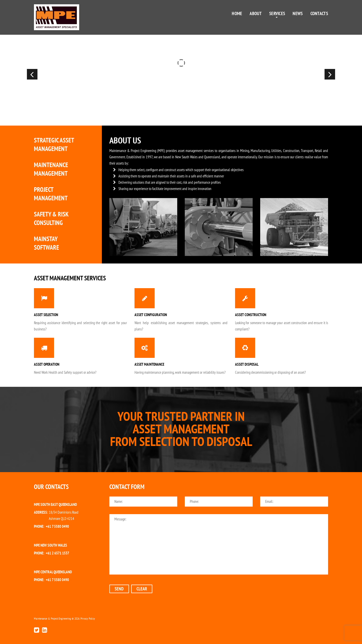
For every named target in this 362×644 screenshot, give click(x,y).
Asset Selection (46, 315)
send (119, 589)
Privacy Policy (88, 618)
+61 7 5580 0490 (57, 526)
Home (237, 14)
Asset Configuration (151, 315)
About (256, 14)
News (298, 14)
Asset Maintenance (149, 364)
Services (277, 14)
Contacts (319, 14)
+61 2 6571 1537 (57, 553)
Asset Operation (47, 364)
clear (142, 589)
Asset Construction (251, 315)
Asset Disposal (247, 364)
